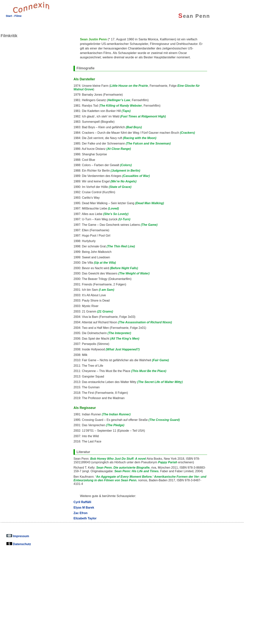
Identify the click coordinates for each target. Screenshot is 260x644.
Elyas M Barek (84, 507)
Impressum (18, 536)
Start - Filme (14, 16)
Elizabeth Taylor (85, 518)
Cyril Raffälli (82, 502)
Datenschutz (19, 544)
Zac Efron (81, 513)
